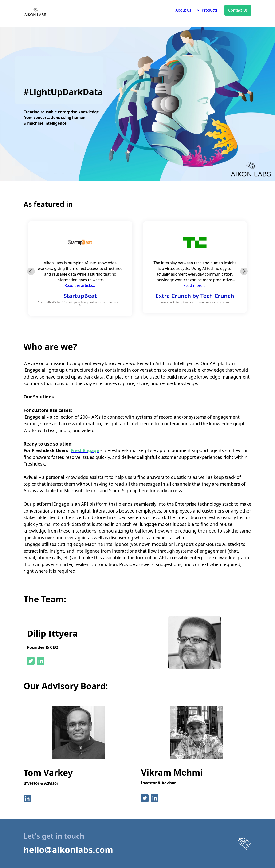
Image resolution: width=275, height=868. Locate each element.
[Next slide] (244, 271)
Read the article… (80, 285)
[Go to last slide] (31, 271)
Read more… (194, 285)
